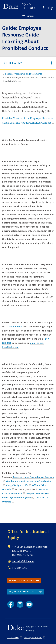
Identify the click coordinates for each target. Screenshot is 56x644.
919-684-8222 (20, 568)
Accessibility (13, 637)
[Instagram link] (20, 604)
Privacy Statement (33, 637)
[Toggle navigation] (28, 63)
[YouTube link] (29, 604)
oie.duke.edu (16, 326)
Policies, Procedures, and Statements (24, 74)
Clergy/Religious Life (17, 485)
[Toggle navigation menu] (28, 16)
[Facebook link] (11, 604)
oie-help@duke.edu (23, 561)
